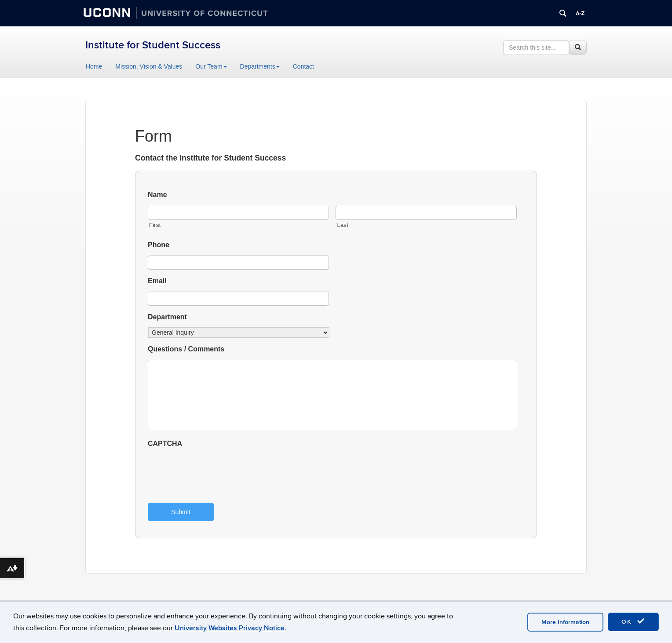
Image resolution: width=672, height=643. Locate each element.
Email (157, 281)
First (155, 225)
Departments (260, 66)
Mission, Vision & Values (149, 66)
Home (94, 66)
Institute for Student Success (153, 45)
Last (343, 225)
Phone (159, 245)
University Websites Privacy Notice (230, 628)
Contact (303, 66)
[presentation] (215, 471)
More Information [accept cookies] (565, 622)
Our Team (211, 66)
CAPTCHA (165, 444)
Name (157, 195)
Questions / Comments (186, 349)
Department (167, 317)
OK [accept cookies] (633, 621)
